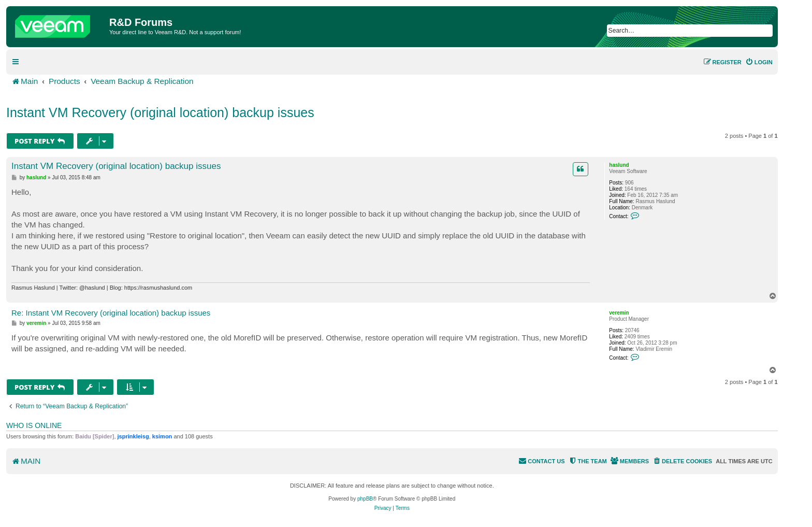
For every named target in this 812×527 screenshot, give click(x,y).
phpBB (365, 499)
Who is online (34, 425)
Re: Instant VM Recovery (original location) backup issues (111, 313)
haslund (619, 165)
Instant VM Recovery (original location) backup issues (160, 112)
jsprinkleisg (133, 436)
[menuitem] (759, 62)
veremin (619, 313)
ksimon (162, 436)
